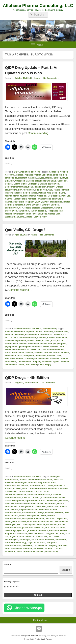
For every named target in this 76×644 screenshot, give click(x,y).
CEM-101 (26, 498)
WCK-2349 (38, 549)
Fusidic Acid (41, 190)
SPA (21, 208)
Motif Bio (66, 196)
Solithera (55, 205)
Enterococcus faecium (16, 344)
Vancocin (65, 362)
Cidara (17, 184)
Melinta (8, 196)
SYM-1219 (50, 540)
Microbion (42, 196)
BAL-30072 (60, 486)
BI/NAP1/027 (46, 335)
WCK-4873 (49, 549)
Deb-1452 (9, 504)
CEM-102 (36, 498)
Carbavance (11, 492)
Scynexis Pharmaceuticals (22, 537)
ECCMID (46, 341)
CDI (15, 338)
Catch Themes (46, 639)
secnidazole (42, 537)
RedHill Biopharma (14, 205)
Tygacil (56, 362)
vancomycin (11, 365)
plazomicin (19, 202)
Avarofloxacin (36, 486)
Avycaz (41, 178)
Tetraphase (53, 211)
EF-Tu (60, 341)
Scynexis (36, 205)
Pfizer (20, 356)
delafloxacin (40, 187)
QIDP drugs (11, 531)
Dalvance (43, 184)
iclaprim (9, 193)
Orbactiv (65, 353)
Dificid (30, 341)
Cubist (42, 501)
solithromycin (12, 208)
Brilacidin (10, 181)
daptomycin (54, 184)
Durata (38, 341)
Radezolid (54, 531)
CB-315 (38, 492)
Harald (37, 78)
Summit (58, 208)
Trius (7, 549)
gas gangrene (60, 344)
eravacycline (11, 190)
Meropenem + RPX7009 (33, 519)
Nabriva (9, 199)
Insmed (26, 193)
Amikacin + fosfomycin (16, 483)
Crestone (42, 338)
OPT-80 (56, 353)
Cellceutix (62, 181)
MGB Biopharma (28, 196)
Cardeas (30, 181)
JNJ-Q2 (41, 513)
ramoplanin (29, 356)
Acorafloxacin (12, 480)
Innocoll (18, 193)
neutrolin (32, 199)
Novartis (38, 353)
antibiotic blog (60, 175)
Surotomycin (11, 211)
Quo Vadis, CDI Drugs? (25, 230)
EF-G (54, 341)
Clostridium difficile (27, 338)
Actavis (23, 480)
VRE (28, 365)
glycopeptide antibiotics (30, 347)
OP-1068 (41, 525)
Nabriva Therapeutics (43, 522)
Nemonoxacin (20, 199)
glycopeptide (11, 347)
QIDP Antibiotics (22, 172)
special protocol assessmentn (39, 208)
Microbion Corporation (56, 519)
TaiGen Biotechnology (16, 543)
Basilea (49, 178)
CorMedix (32, 184)
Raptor (67, 202)
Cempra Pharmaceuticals (53, 498)
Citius (24, 184)
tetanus (64, 359)
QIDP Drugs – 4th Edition (27, 378)
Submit (38, 595)
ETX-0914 (36, 507)
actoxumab (19, 332)
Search (8, 564)
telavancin (55, 359)
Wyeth (34, 365)
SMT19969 (10, 359)
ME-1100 (59, 513)
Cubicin (51, 338)
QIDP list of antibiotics (52, 202)
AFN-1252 (58, 480)
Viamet (51, 214)
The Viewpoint (49, 329)
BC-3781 (17, 489)
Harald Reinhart (61, 190)
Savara (27, 205)
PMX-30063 (39, 528)
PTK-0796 (60, 528)
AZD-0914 (49, 486)
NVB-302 (48, 353)
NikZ (19, 525)
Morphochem (54, 196)
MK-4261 (42, 350)
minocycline (11, 522)
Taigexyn (32, 543)
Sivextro (46, 205)
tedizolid (42, 211)
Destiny (51, 187)
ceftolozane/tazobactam (39, 495)
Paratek (9, 202)
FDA (20, 190)
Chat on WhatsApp (28, 608)
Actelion (64, 172)
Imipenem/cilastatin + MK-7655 (34, 510)
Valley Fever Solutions (36, 214)
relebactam (22, 534)
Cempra (9, 184)
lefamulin (50, 513)
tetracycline (11, 362)
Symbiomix (24, 211)
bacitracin (19, 335)
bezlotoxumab (32, 335)
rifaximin (51, 356)
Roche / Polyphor (46, 534)
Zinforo (29, 217)
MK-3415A (32, 350)
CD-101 (46, 492)
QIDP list (21, 531)
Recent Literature (22, 329)
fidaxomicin (33, 344)
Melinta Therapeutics (29, 516)
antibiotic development (16, 178)
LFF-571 (63, 347)
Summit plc (25, 540)
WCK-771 (60, 549)
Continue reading (40, 133)
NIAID (8, 353)
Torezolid (63, 546)
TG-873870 (27, 546)
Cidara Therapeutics (15, 501)
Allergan (19, 175)
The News (36, 172)
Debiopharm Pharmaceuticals (19, 187)
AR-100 (46, 483)
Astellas (24, 486)
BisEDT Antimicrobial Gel (34, 489)
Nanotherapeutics (55, 350)
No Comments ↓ (51, 78)
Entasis (59, 187)
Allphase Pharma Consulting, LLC (38, 5)
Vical (58, 214)
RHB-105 (33, 534)
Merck (16, 196)
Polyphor (29, 202)
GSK (50, 190)
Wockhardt (10, 217)
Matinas (42, 193)
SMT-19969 (54, 537)
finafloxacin (53, 507)
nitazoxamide (18, 353)
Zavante (20, 217)
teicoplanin (43, 359)
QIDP (37, 202)
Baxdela (57, 178)
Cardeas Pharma (26, 492)
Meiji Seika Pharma (56, 193)
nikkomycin (11, 525)
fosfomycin (29, 190)
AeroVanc (10, 175)
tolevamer (47, 362)
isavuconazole (29, 513)
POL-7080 (50, 528)
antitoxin (9, 335)
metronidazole (19, 350)
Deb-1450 (64, 501)
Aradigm (32, 178)
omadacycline (44, 199)
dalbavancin (61, 338)
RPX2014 (60, 534)
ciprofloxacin (32, 501)
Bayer (65, 178)
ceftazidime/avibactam (46, 181)
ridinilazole (41, 356)
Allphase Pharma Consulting (38, 175)
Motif (30, 522)
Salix (59, 356)
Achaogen (54, 172)
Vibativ (21, 365)
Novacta (29, 353)
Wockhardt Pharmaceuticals (30, 552)
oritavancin (57, 199)
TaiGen (34, 211)
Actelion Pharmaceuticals (40, 480)
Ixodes (34, 193)
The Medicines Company (29, 362)
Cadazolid (20, 181)
